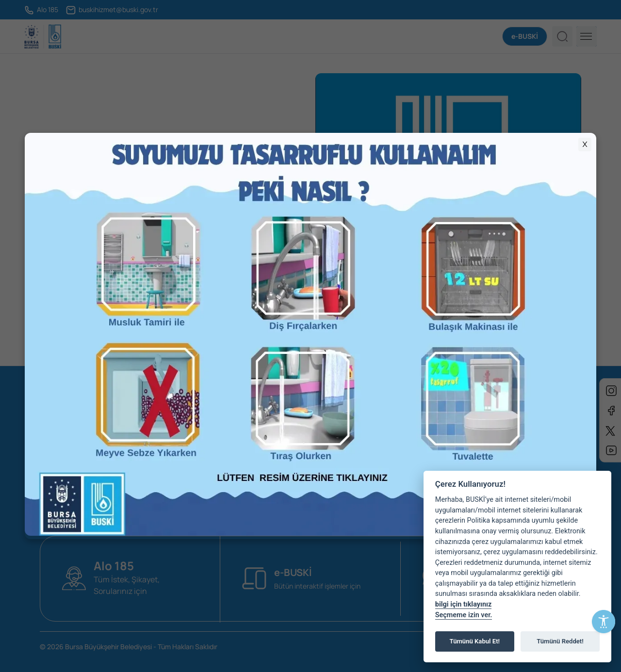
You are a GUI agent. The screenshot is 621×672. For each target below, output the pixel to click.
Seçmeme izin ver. (464, 615)
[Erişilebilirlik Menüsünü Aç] (604, 622)
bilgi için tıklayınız (463, 604)
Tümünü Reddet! (560, 641)
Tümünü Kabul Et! (475, 641)
